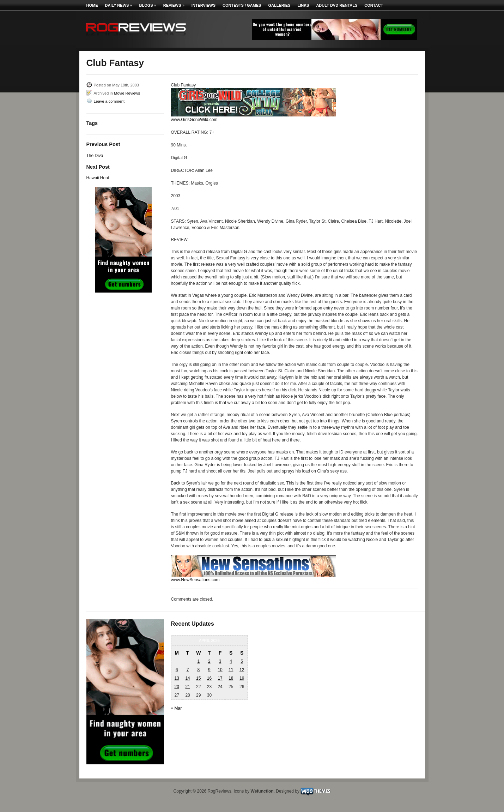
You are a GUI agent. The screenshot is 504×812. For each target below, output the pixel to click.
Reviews (174, 5)
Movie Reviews (127, 93)
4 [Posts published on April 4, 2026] (231, 661)
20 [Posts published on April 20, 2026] (177, 687)
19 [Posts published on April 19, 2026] (242, 678)
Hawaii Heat (98, 178)
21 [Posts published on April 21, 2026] (187, 687)
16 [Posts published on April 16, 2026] (209, 678)
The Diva (95, 156)
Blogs (148, 5)
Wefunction (262, 791)
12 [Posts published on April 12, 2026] (242, 670)
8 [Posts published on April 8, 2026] (198, 670)
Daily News (119, 5)
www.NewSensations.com (195, 580)
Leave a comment (109, 101)
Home (92, 5)
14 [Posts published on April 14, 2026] (187, 678)
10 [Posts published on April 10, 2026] (220, 670)
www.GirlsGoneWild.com (194, 120)
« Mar (177, 708)
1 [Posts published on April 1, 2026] (198, 661)
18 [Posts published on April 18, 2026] (231, 678)
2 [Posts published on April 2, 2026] (209, 661)
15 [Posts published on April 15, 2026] (198, 678)
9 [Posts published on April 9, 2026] (209, 670)
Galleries (279, 5)
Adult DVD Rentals (337, 5)
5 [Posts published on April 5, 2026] (242, 661)
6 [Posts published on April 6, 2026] (177, 670)
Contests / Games (242, 5)
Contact (374, 5)
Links (303, 5)
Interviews (204, 5)
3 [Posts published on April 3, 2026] (220, 661)
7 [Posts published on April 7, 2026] (188, 670)
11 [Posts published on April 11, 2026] (231, 670)
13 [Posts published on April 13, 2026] (177, 678)
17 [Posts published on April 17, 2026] (220, 678)
